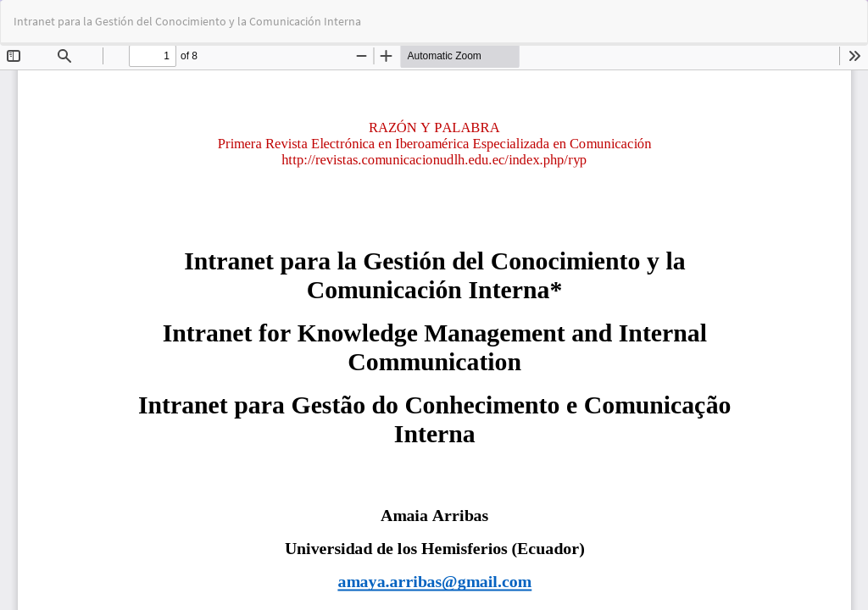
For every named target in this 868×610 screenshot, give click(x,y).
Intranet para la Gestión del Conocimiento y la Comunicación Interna (187, 21)
